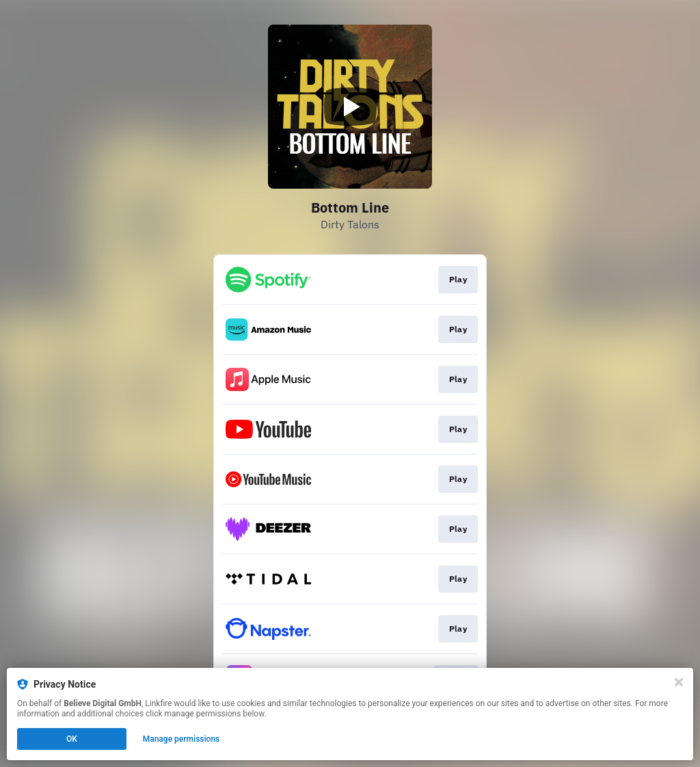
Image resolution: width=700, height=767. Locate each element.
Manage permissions (181, 739)
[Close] (679, 682)
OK (72, 739)
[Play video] (350, 107)
